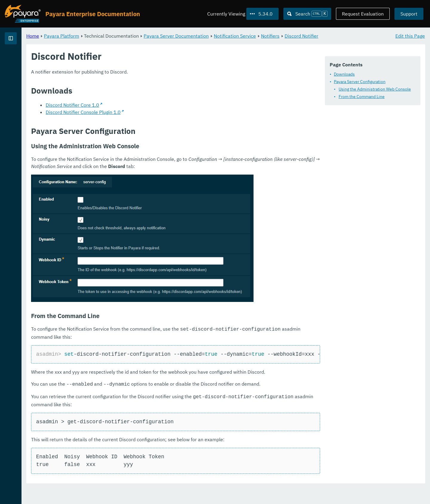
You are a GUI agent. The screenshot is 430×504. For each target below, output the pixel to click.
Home (107, 36)
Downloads (344, 74)
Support (409, 14)
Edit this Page (410, 36)
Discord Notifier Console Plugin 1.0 (158, 119)
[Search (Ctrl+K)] (307, 14)
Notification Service (309, 36)
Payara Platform (136, 36)
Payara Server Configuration (360, 82)
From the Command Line (362, 97)
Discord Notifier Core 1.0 (147, 112)
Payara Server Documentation (251, 36)
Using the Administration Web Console (375, 89)
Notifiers (345, 36)
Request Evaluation (363, 14)
